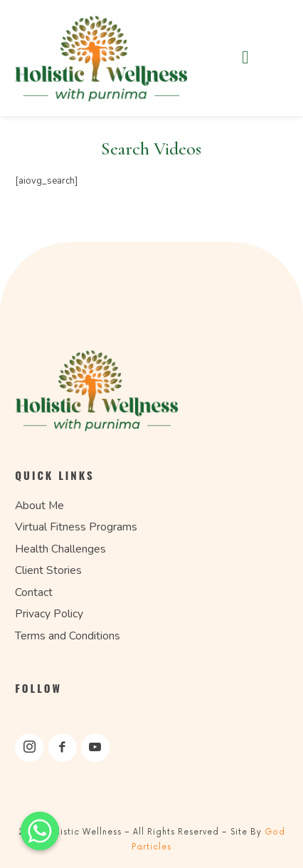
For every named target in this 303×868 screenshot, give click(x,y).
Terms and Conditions (68, 636)
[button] (245, 58)
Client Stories (48, 570)
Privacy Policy (49, 614)
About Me (39, 506)
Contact (34, 592)
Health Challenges (60, 549)
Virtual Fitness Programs (76, 527)
